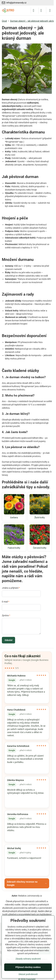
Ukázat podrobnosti (28, 974)
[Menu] (50, 10)
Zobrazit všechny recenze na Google (27, 883)
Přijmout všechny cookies (28, 967)
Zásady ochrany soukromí (28, 959)
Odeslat (9, 640)
